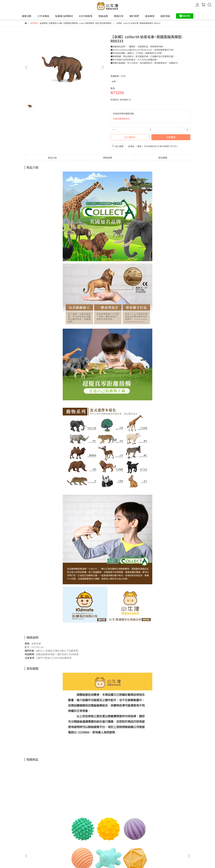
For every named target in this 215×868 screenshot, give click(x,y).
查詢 (27, 835)
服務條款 (60, 835)
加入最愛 (118, 146)
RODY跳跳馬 (86, 16)
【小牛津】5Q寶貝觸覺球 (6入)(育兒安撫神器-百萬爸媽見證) (47, 804)
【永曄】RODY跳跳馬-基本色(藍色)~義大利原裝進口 (168, 804)
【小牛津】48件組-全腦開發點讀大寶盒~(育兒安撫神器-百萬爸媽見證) (87, 804)
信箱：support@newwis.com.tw (40, 849)
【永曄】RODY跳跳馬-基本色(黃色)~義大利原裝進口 (128, 804)
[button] (103, 67)
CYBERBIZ (83, 860)
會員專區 (96, 835)
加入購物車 (130, 137)
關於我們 (84, 835)
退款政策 (37, 835)
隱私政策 (49, 835)
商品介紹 (52, 158)
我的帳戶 (72, 835)
